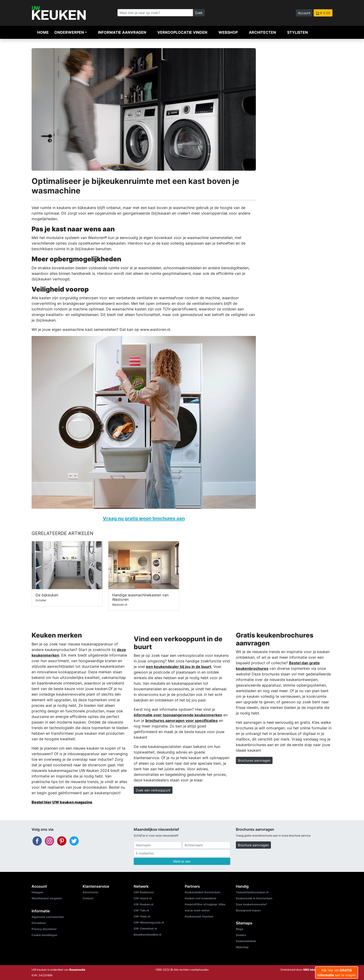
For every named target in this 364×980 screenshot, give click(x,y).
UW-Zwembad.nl (145, 929)
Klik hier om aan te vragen (337, 973)
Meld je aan (182, 861)
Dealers (241, 935)
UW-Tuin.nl (141, 910)
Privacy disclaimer (44, 929)
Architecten (262, 32)
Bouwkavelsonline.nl (147, 935)
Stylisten (297, 32)
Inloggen (37, 892)
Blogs (240, 929)
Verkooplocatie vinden (182, 32)
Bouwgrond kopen (248, 910)
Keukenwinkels (246, 941)
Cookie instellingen (44, 935)
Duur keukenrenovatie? (252, 904)
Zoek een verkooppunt (153, 790)
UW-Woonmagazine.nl (149, 922)
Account (304, 13)
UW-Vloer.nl (142, 916)
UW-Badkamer (144, 892)
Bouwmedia (77, 970)
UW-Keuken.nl (143, 904)
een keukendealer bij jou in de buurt (179, 667)
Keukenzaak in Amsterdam (254, 898)
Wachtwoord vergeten (47, 898)
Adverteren (90, 892)
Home (43, 32)
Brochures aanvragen (254, 760)
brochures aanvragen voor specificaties (182, 721)
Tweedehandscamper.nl (252, 892)
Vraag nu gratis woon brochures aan (144, 518)
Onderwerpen (69, 32)
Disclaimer (39, 923)
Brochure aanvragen (253, 845)
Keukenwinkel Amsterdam (203, 892)
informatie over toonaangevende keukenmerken (178, 715)
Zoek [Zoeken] (199, 13)
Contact (88, 898)
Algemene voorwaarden (48, 917)
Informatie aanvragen (122, 32)
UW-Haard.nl (143, 898)
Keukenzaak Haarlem (199, 916)
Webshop (228, 32)
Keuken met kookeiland (200, 898)
